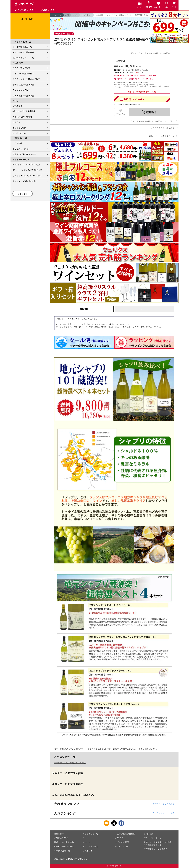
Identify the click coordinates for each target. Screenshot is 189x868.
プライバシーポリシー (22, 149)
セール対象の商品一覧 (22, 47)
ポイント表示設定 (90, 846)
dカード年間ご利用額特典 (24, 111)
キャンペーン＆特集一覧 (23, 52)
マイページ (87, 842)
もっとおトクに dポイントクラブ (27, 176)
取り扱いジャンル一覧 (64, 846)
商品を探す (59, 834)
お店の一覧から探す (21, 68)
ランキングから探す (21, 90)
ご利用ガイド (18, 106)
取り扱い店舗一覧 (62, 851)
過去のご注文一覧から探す (24, 85)
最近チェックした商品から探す (26, 79)
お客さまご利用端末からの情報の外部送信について (157, 844)
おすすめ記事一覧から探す (24, 96)
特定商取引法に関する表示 (24, 154)
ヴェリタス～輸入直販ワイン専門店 (70, 762)
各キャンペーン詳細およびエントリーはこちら (135, 79)
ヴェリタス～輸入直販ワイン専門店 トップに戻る (152, 121)
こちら (85, 859)
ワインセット (87, 15)
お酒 (67, 15)
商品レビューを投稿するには (162, 136)
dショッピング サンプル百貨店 (26, 164)
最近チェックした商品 (64, 842)
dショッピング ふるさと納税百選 (27, 170)
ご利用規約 (17, 143)
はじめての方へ (19, 133)
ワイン (75, 15)
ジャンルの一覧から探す (23, 73)
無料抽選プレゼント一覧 (23, 58)
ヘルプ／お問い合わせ (22, 117)
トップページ (56, 15)
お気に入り (121, 114)
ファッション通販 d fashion (25, 181)
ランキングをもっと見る (163, 804)
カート (86, 838)
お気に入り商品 (61, 838)
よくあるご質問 (19, 128)
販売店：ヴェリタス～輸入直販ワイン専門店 (150, 53)
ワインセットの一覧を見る (162, 128)
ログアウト (23, 194)
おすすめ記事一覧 (90, 834)
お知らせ (16, 122)
